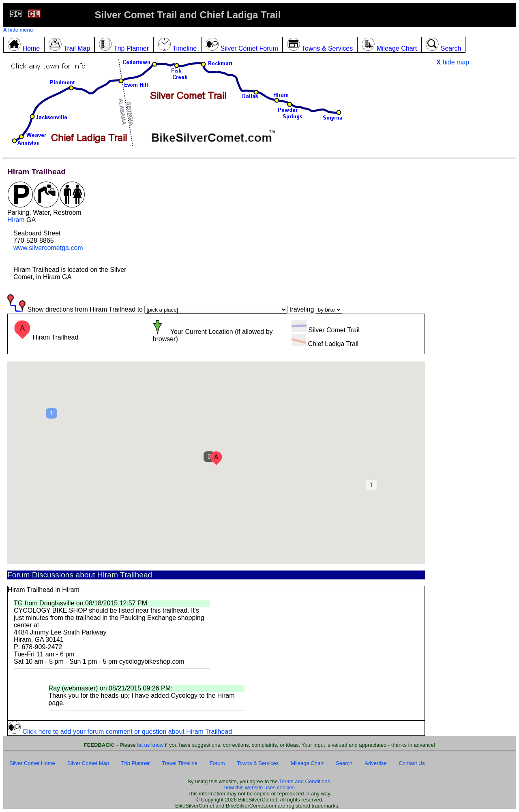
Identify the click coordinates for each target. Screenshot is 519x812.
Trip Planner (135, 763)
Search (344, 763)
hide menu (18, 30)
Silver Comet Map (88, 763)
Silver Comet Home (32, 763)
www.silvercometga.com (48, 248)
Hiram (16, 220)
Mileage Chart (307, 763)
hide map (453, 62)
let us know (150, 745)
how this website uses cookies (259, 787)
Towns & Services (258, 763)
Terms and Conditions (305, 781)
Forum (217, 763)
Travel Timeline (180, 763)
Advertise (375, 763)
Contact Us (412, 763)
